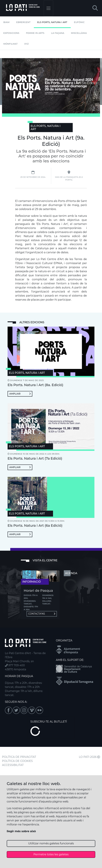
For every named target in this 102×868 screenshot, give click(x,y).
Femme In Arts (35, 33)
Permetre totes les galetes (51, 854)
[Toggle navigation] (48, 8)
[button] (95, 8)
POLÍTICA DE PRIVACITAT (19, 757)
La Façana (58, 33)
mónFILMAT (11, 44)
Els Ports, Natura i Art (52, 22)
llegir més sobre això (21, 831)
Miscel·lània (79, 33)
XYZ (27, 44)
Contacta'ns (42, 614)
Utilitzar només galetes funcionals (51, 843)
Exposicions (11, 33)
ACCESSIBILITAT (13, 765)
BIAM (6, 22)
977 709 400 (15, 665)
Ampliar (20, 394)
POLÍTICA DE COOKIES (17, 761)
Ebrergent (23, 22)
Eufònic (79, 22)
